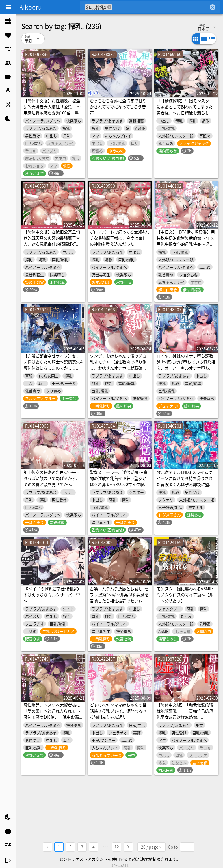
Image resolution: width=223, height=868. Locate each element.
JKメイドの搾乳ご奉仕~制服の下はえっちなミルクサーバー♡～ (52, 595)
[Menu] (8, 7)
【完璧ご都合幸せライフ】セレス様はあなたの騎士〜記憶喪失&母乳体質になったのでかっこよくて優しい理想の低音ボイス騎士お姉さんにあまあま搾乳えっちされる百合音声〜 (53, 371)
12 (117, 847)
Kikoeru (30, 7)
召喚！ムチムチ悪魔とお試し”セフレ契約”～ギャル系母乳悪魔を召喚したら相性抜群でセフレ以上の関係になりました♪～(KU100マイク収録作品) (119, 601)
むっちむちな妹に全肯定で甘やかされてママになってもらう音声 (118, 107)
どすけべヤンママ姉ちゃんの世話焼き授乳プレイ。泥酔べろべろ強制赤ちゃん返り (118, 711)
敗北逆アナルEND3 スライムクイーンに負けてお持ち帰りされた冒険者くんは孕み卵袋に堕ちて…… (185, 481)
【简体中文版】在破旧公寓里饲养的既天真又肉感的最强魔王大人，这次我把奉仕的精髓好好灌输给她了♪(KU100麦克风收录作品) (53, 244)
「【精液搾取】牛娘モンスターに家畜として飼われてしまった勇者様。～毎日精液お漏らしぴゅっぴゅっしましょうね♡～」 (185, 110)
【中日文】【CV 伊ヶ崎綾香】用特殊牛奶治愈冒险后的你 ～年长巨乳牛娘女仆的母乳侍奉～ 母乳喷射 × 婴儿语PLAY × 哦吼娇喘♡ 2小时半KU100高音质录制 (186, 244)
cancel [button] (109, 7)
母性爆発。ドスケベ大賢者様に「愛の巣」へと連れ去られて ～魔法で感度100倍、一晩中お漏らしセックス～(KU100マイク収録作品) (53, 717)
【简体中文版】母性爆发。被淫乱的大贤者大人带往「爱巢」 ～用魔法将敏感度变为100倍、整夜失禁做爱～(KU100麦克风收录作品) (53, 113)
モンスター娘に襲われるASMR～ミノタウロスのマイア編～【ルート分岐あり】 (186, 595)
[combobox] (160, 7)
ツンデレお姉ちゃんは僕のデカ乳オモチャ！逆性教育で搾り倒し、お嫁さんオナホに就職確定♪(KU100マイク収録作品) (118, 365)
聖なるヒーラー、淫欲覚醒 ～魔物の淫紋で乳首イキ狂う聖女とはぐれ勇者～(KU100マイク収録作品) (119, 481)
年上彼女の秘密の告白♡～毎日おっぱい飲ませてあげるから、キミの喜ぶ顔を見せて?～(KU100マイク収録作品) (52, 481)
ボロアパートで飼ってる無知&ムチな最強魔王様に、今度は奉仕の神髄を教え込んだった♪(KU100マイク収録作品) (119, 241)
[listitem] (8, 21)
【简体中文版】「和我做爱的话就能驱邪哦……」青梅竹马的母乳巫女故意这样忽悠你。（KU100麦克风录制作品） (185, 714)
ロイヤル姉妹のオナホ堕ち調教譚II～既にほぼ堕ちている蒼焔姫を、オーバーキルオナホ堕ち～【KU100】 (186, 365)
